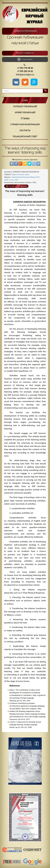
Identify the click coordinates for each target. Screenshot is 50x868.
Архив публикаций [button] (25, 113)
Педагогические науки (20, 174)
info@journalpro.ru (25, 75)
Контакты (25, 131)
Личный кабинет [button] (25, 59)
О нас (25, 101)
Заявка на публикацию (25, 31)
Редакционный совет (25, 137)
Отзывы (25, 119)
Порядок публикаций (25, 107)
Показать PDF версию (16, 186)
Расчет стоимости (25, 53)
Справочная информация (25, 125)
